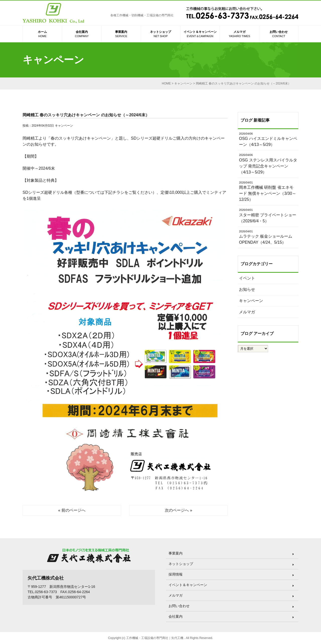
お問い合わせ (279, 34)
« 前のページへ (72, 510)
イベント (247, 278)
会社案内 (82, 34)
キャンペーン (64, 126)
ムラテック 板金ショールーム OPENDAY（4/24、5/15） (268, 237)
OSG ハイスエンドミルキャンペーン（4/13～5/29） (268, 139)
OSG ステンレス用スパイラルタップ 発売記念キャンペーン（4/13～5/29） (268, 164)
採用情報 (176, 574)
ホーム (42, 34)
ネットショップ (160, 34)
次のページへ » (178, 510)
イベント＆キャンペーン (200, 34)
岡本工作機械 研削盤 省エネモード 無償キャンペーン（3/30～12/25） (268, 191)
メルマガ (239, 34)
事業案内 (121, 34)
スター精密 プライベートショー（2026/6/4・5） (268, 215)
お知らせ (247, 289)
